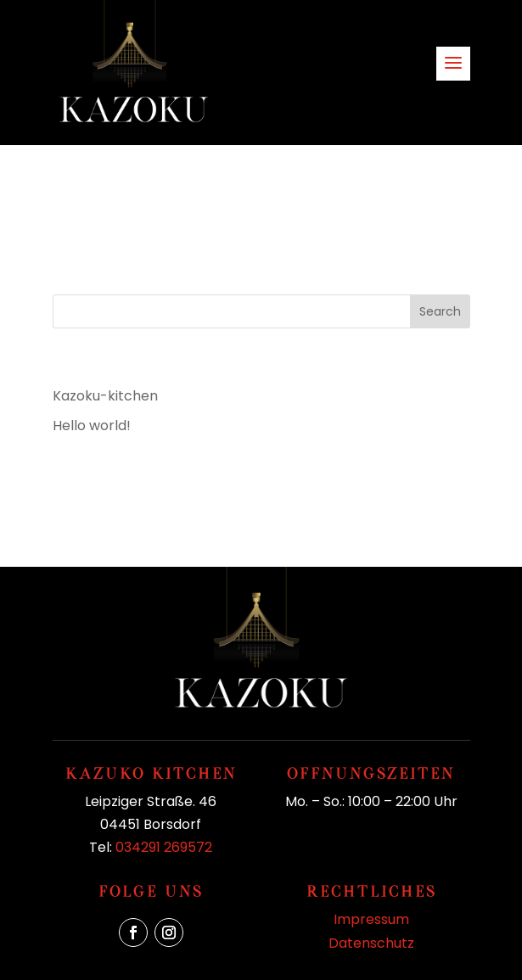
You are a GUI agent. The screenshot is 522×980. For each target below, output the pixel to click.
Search (440, 311)
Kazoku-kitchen (105, 396)
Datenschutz (371, 943)
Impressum (371, 919)
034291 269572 (164, 847)
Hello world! (92, 426)
